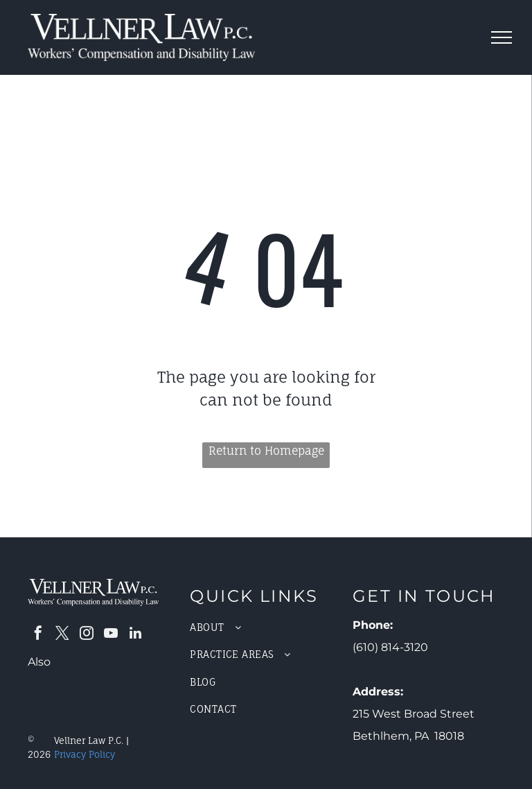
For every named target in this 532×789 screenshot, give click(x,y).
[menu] (502, 37)
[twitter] (62, 635)
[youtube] (111, 635)
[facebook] (38, 635)
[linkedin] (135, 635)
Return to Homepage (266, 451)
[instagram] (87, 635)
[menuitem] (266, 627)
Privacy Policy (85, 754)
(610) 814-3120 (390, 647)
